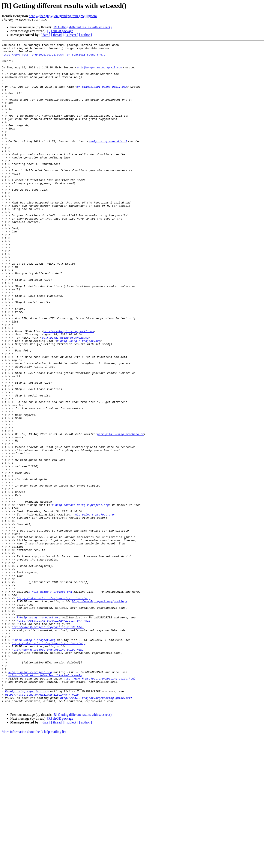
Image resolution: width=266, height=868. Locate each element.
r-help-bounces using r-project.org (80, 597)
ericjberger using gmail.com (100, 72)
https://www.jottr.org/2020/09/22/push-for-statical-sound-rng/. (54, 57)
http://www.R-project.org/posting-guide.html (48, 744)
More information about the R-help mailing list (34, 864)
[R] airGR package (60, 31)
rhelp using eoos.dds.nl (108, 161)
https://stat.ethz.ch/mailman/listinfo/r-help (53, 709)
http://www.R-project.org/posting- (100, 713)
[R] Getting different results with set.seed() (82, 27)
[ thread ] (57, 35)
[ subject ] (71, 35)
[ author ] (86, 35)
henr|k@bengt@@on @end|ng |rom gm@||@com (63, 16)
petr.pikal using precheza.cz (65, 397)
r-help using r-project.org (79, 401)
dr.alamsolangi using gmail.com (102, 96)
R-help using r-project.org (50, 702)
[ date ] (45, 35)
